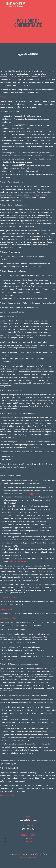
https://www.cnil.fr (7, 609)
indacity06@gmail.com (9, 618)
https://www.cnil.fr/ (7, 97)
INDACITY (18, 854)
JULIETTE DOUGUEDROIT (28, 857)
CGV (7, 854)
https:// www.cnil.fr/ (7, 597)
